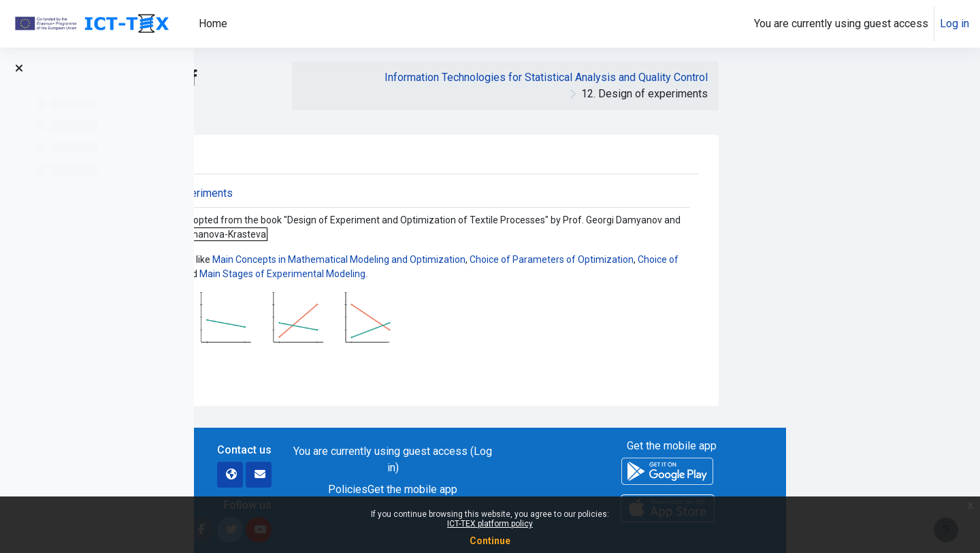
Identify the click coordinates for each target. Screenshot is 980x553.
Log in (954, 23)
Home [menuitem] (213, 23)
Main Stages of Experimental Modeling (477, 274)
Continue (490, 541)
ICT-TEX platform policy (490, 524)
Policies (542, 489)
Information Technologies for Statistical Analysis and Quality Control (740, 77)
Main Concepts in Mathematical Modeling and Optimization (534, 259)
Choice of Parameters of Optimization (746, 259)
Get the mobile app (607, 489)
